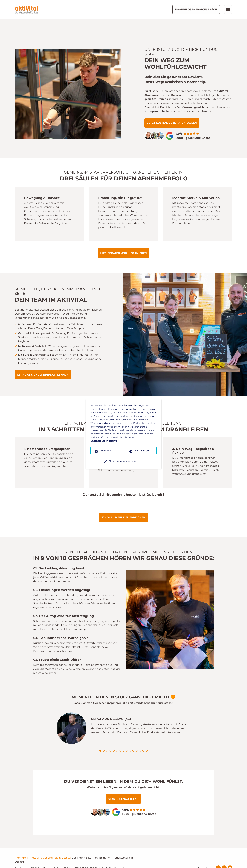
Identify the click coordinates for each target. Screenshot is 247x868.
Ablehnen (105, 451)
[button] (100, 732)
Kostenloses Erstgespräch (196, 9)
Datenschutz (225, 864)
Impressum (207, 864)
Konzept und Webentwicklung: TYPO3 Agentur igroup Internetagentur (54, 863)
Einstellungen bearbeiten (123, 461)
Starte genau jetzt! (123, 780)
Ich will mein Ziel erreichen (124, 498)
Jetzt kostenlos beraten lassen (172, 104)
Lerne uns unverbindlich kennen (43, 356)
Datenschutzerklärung (104, 441)
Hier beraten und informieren (123, 234)
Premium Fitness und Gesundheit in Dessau (43, 839)
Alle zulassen (142, 451)
